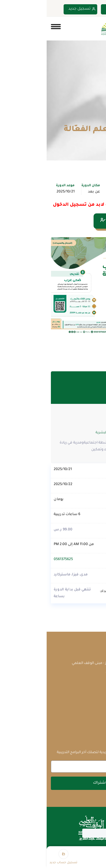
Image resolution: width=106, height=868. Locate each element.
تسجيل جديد (35, 9)
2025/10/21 (19, 192)
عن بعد (47, 192)
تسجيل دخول (73, 9)
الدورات (78, 118)
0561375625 (17, 560)
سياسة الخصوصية (86, 726)
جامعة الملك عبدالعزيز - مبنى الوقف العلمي (60, 663)
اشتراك (53, 783)
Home (97, 118)
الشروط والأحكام (88, 717)
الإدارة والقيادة (81, 192)
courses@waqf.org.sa (77, 673)
